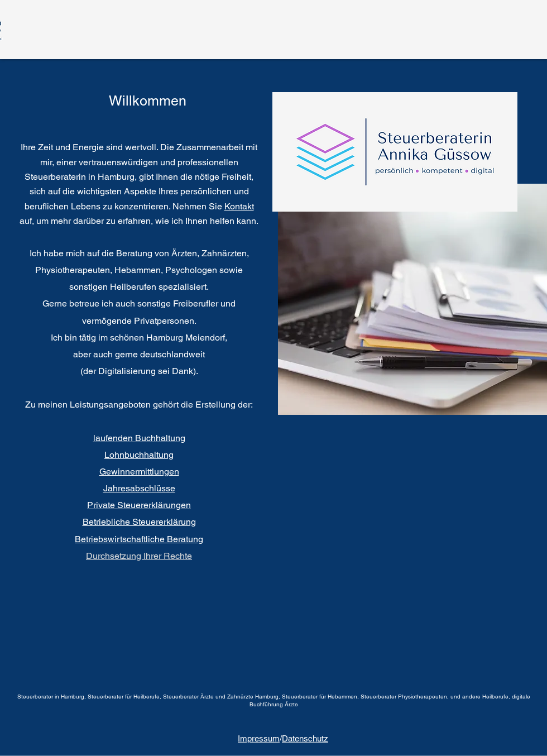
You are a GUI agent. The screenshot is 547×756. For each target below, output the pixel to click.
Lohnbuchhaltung (139, 455)
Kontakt (239, 206)
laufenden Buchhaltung (139, 438)
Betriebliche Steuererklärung (139, 522)
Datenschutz (305, 738)
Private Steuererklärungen (139, 505)
